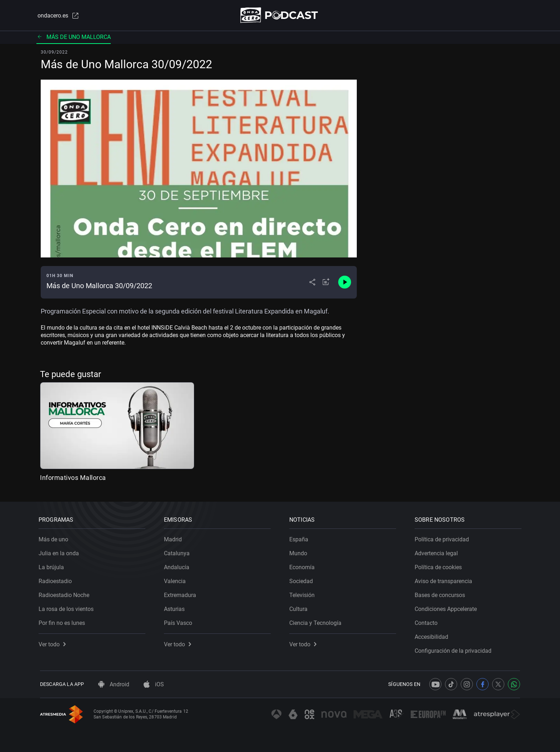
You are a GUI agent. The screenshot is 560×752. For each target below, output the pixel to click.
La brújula (53, 566)
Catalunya (178, 552)
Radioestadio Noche (65, 594)
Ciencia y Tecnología (317, 621)
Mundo (300, 552)
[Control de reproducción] (345, 283)
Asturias (176, 608)
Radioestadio (57, 580)
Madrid (174, 538)
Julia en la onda (60, 552)
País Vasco (179, 621)
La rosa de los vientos (67, 608)
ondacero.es (57, 16)
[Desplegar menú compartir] (312, 283)
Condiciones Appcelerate (447, 608)
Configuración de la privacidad (454, 649)
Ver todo (54, 643)
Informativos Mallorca (73, 478)
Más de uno (55, 538)
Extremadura (181, 594)
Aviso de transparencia (445, 580)
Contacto (427, 621)
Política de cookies (440, 566)
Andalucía (178, 566)
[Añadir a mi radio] (326, 283)
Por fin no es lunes (63, 621)
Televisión (303, 594)
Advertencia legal (438, 552)
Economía (303, 566)
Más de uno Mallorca (74, 37)
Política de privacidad (443, 538)
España (300, 538)
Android (114, 684)
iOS (154, 684)
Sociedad (302, 580)
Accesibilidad (433, 635)
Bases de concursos (441, 594)
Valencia (176, 580)
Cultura (300, 608)
